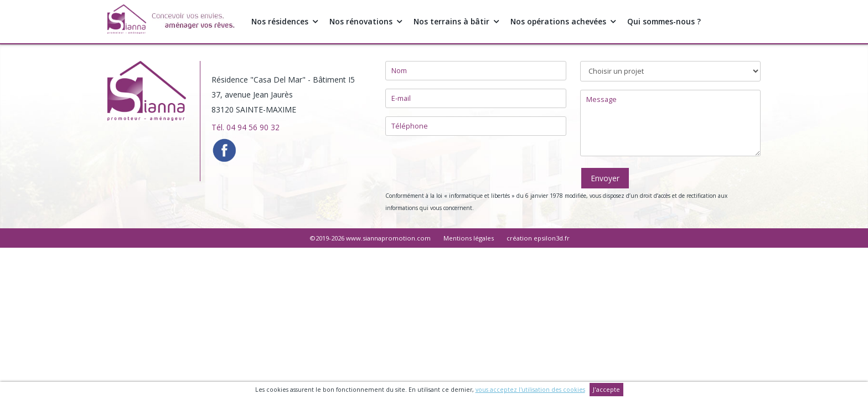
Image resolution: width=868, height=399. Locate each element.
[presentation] (469, 166)
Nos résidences (285, 21)
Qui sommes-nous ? (669, 21)
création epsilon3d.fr (538, 238)
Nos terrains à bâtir (458, 21)
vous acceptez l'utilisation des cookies (530, 390)
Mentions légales (469, 238)
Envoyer (605, 178)
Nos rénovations (367, 21)
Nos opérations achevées (566, 21)
